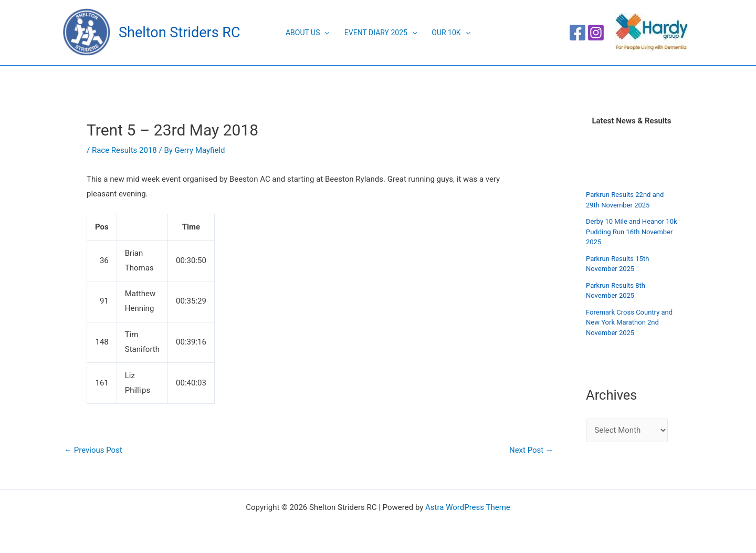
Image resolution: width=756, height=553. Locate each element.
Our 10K (451, 33)
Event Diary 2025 (381, 33)
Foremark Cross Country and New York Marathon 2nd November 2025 (629, 322)
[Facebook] (577, 33)
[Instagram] (596, 33)
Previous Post (93, 450)
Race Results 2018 (124, 150)
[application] (324, 33)
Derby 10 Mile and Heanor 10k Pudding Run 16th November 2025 (632, 232)
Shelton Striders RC (179, 33)
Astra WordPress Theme (468, 507)
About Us (308, 33)
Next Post (531, 450)
